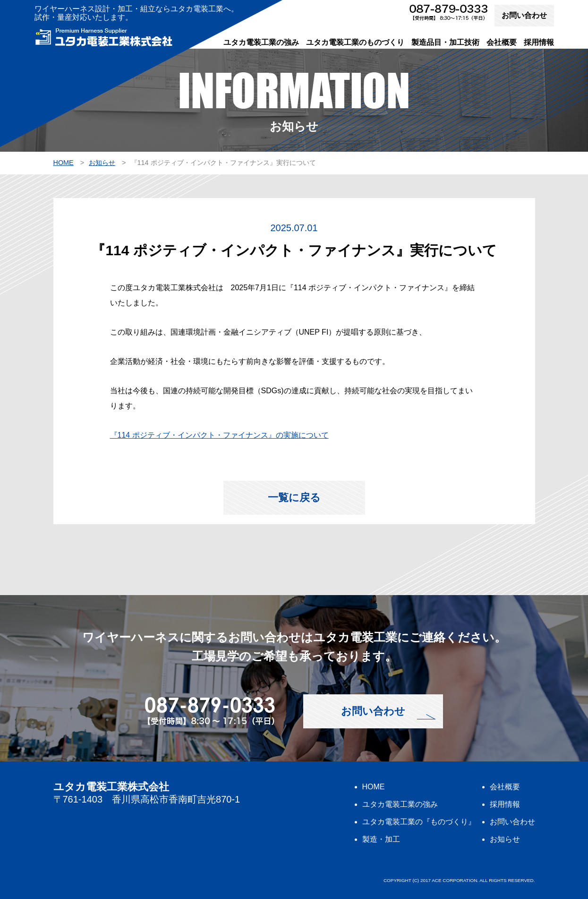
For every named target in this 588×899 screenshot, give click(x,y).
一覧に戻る (294, 497)
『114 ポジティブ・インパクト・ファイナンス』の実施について (219, 435)
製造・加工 (381, 839)
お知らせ (505, 839)
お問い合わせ (524, 15)
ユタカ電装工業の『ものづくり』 (419, 822)
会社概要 (502, 42)
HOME (374, 787)
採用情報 (539, 42)
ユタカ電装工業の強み (261, 42)
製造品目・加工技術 (445, 42)
